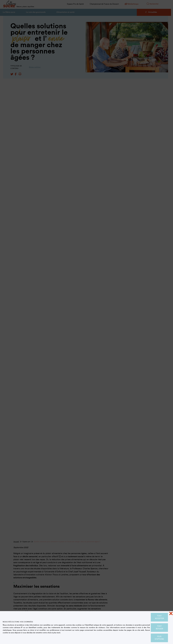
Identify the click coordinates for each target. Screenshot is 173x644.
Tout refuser (159, 627)
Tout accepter (159, 617)
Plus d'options (159, 638)
